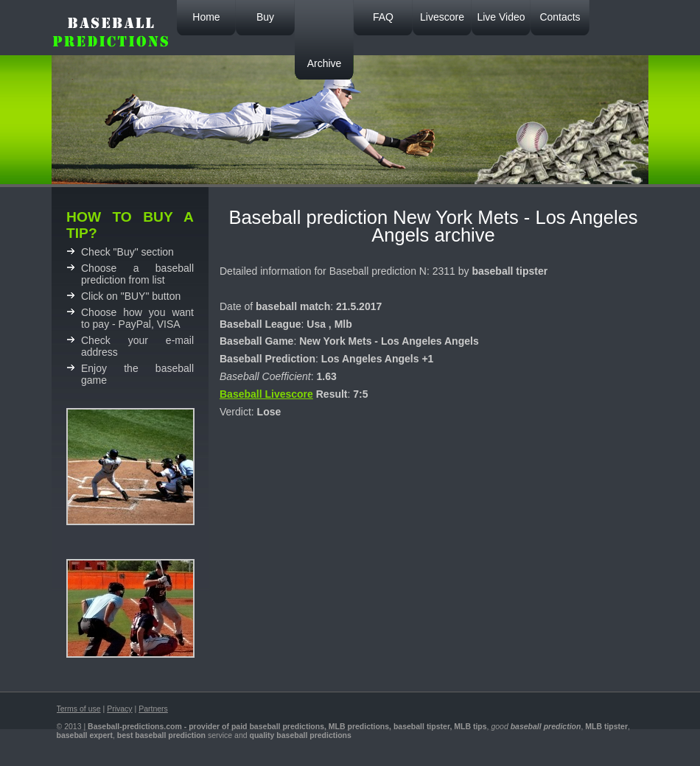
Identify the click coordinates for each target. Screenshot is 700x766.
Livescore (442, 17)
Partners (153, 709)
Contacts (560, 17)
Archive (325, 63)
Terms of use (79, 709)
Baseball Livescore (266, 394)
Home (206, 17)
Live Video (501, 17)
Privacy (119, 709)
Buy (265, 17)
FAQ (383, 17)
